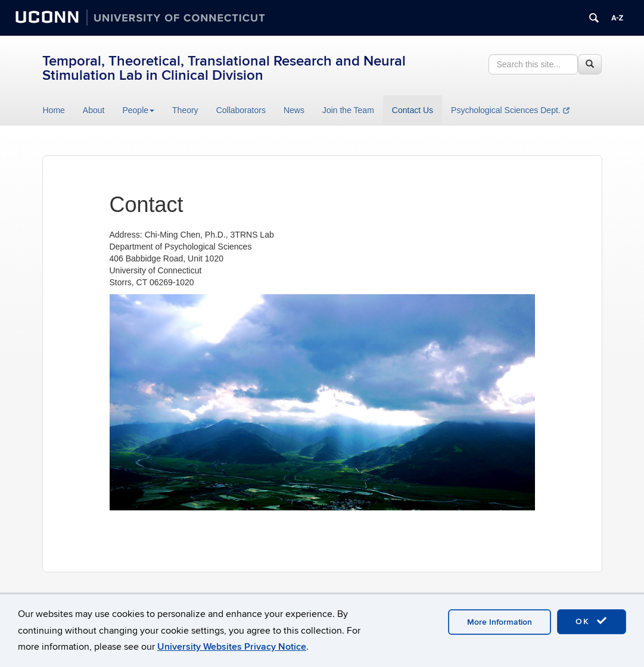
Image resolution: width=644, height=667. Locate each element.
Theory (185, 110)
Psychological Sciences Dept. (510, 110)
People (138, 110)
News (294, 110)
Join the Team (348, 110)
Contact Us (413, 110)
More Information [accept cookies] (500, 622)
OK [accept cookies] (592, 621)
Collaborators (241, 110)
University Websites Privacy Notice (232, 647)
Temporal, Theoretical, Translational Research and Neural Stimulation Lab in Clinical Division (224, 68)
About (94, 110)
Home (54, 110)
